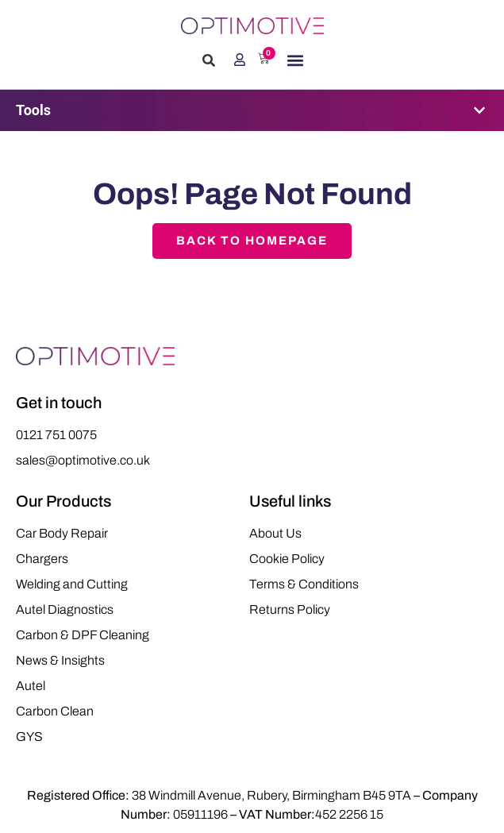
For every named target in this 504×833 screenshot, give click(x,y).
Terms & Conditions (304, 584)
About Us (275, 533)
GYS (29, 737)
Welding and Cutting (72, 584)
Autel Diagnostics (65, 609)
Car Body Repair (62, 533)
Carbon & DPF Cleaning (83, 635)
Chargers (42, 559)
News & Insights (60, 660)
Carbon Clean (55, 711)
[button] (209, 60)
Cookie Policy (287, 559)
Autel (31, 686)
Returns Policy (290, 609)
